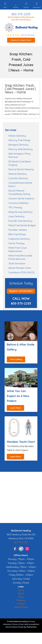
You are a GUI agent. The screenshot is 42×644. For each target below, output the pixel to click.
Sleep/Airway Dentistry (20, 212)
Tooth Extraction (17, 263)
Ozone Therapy (16, 243)
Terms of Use (18, 624)
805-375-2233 (21, 14)
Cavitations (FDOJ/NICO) (21, 272)
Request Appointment (21, 291)
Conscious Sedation (19, 203)
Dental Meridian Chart (20, 268)
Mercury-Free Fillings (19, 140)
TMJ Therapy (15, 207)
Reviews (21, 600)
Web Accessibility (31, 624)
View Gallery (16, 359)
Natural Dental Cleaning (21, 169)
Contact (21, 604)
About (21, 594)
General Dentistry (18, 174)
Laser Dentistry (16, 216)
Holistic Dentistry (17, 136)
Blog (21, 597)
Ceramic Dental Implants (21, 198)
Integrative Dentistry (19, 239)
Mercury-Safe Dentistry (20, 149)
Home (21, 590)
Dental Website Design (15, 627)
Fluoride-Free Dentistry (21, 20)
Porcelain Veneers (18, 230)
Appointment (21, 607)
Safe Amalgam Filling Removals (21, 17)
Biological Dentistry (18, 145)
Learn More (15, 408)
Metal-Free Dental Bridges (22, 225)
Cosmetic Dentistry (18, 178)
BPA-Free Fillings (17, 234)
